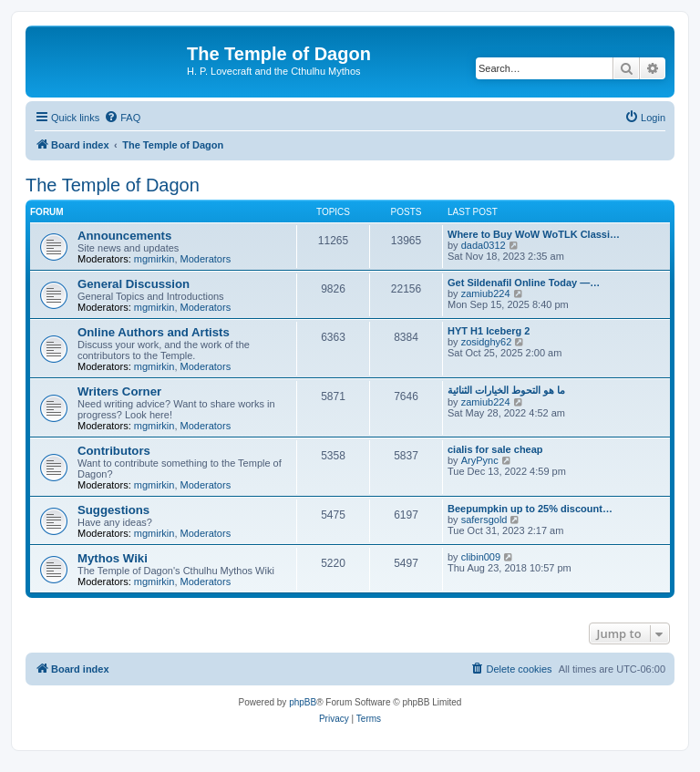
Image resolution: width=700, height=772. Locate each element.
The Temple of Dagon (113, 185)
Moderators (206, 259)
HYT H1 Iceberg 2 (489, 331)
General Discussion (134, 284)
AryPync (480, 460)
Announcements (124, 236)
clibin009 (481, 557)
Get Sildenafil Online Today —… (524, 283)
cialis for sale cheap (495, 449)
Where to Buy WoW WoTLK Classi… (534, 234)
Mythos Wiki (113, 558)
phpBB (303, 702)
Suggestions (113, 510)
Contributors (114, 451)
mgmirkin (154, 259)
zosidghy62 (487, 342)
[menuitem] (122, 118)
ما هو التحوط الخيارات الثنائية (506, 390)
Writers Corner (119, 391)
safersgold (484, 520)
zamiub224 (486, 293)
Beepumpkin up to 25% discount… (530, 509)
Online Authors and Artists (154, 332)
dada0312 (484, 245)
